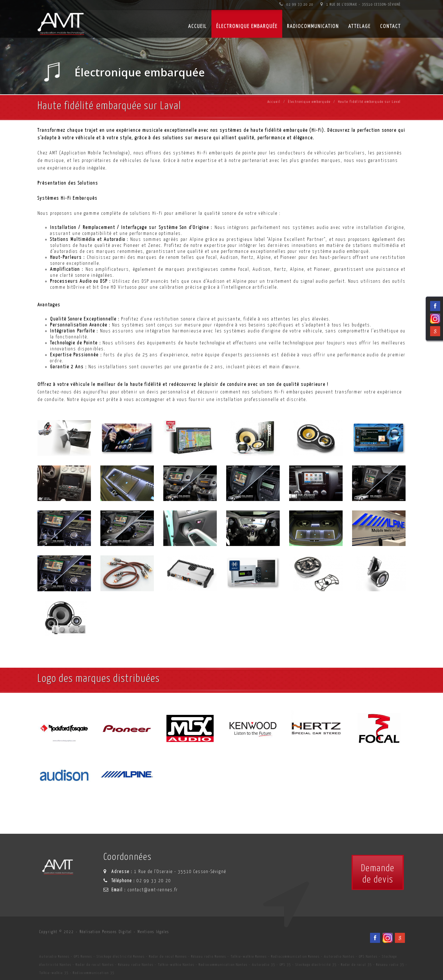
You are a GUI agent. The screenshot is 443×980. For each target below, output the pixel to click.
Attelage (359, 27)
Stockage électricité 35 (316, 965)
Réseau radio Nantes (136, 965)
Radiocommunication (313, 27)
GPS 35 (285, 965)
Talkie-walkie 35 (54, 973)
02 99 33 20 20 (296, 5)
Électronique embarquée (247, 27)
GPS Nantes (368, 957)
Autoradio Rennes (54, 957)
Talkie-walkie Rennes (249, 957)
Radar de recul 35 (356, 965)
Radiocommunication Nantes (223, 965)
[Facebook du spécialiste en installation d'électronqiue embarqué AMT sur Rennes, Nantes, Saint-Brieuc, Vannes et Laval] (375, 938)
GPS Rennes (83, 957)
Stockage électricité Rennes (121, 957)
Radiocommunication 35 (94, 973)
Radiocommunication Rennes (295, 957)
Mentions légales (153, 932)
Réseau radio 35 (390, 965)
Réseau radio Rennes (209, 957)
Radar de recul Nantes (95, 965)
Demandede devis (378, 874)
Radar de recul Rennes (168, 957)
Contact (390, 27)
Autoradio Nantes (339, 957)
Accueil (274, 102)
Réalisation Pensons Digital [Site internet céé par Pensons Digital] (106, 932)
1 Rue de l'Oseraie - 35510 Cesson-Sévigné (361, 5)
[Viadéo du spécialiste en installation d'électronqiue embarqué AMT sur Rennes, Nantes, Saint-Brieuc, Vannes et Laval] (388, 938)
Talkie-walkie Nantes (176, 965)
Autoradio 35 (264, 965)
